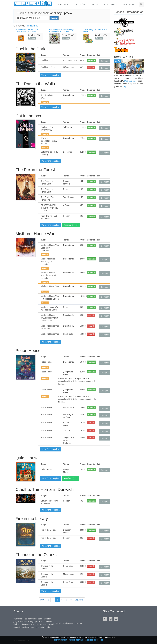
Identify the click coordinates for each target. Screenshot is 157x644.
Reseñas (81, 4)
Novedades (63, 4)
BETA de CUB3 (124, 57)
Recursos (129, 4)
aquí (126, 86)
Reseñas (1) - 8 (70, 478)
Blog (95, 4)
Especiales (111, 4)
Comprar (32, 38)
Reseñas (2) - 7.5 (71, 225)
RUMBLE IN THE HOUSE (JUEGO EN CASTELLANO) (28, 30)
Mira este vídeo (131, 81)
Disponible (91, 60)
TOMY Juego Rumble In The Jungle (95, 30)
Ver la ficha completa (50, 75)
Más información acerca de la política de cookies (82, 640)
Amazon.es (32, 26)
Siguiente (79, 600)
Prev (42, 600)
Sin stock (91, 67)
